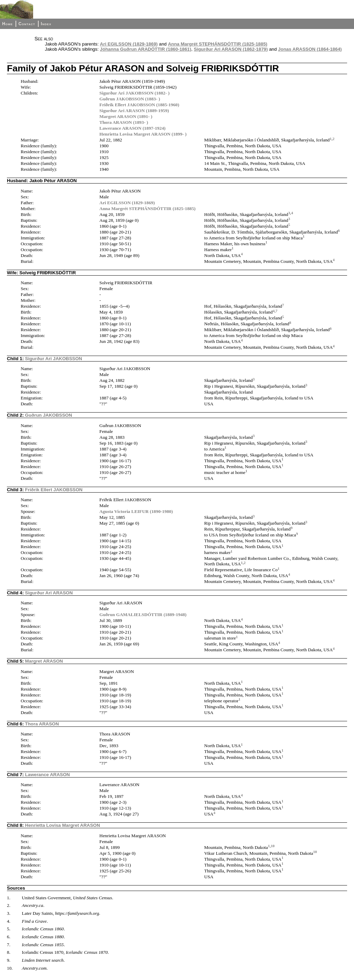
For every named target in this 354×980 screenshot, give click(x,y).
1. (9, 898)
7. (9, 945)
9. (9, 960)
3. (9, 913)
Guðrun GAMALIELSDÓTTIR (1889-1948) (143, 615)
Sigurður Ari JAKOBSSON (54, 359)
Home (7, 24)
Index (46, 24)
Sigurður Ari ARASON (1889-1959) (134, 111)
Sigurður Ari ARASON (49, 593)
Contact (27, 24)
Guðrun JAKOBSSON (49, 415)
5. (9, 929)
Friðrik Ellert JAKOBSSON (54, 490)
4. (9, 921)
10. (10, 968)
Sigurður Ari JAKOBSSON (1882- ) (134, 93)
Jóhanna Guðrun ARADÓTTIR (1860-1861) (146, 49)
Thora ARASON (42, 724)
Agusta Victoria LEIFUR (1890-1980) (136, 511)
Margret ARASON (44, 661)
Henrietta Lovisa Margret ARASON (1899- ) (143, 134)
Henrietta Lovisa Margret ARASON (63, 825)
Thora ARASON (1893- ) (124, 122)
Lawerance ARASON (48, 775)
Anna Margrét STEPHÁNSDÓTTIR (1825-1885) (218, 44)
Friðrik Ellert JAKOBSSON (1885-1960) (139, 105)
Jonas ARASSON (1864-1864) (310, 49)
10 (273, 846)
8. (9, 952)
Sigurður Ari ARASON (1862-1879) (231, 49)
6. (9, 937)
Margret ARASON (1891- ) (126, 116)
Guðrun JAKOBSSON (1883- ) (130, 99)
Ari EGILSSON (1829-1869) (129, 44)
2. (9, 905)
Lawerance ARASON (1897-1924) (132, 128)
